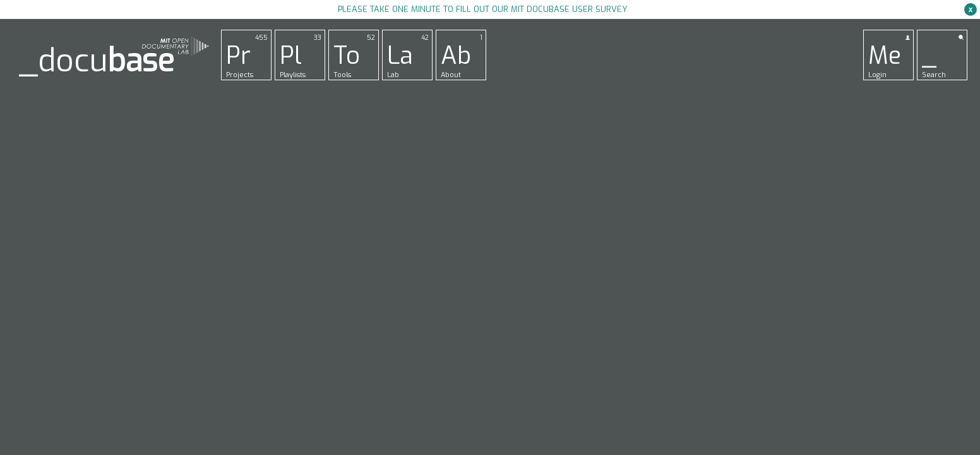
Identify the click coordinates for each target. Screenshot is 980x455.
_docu (97, 61)
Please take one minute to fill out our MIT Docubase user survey (482, 9)
